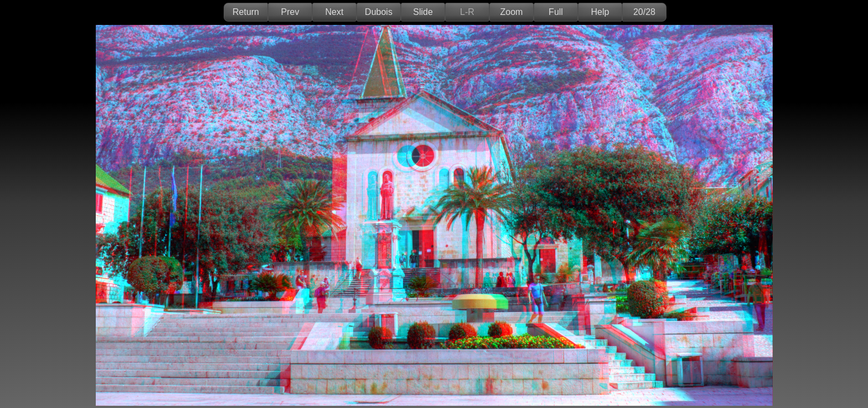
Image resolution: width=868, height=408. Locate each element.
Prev (290, 12)
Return (246, 12)
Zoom (512, 12)
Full (556, 12)
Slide (423, 12)
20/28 (644, 12)
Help (600, 12)
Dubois (379, 12)
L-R (467, 12)
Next (335, 12)
